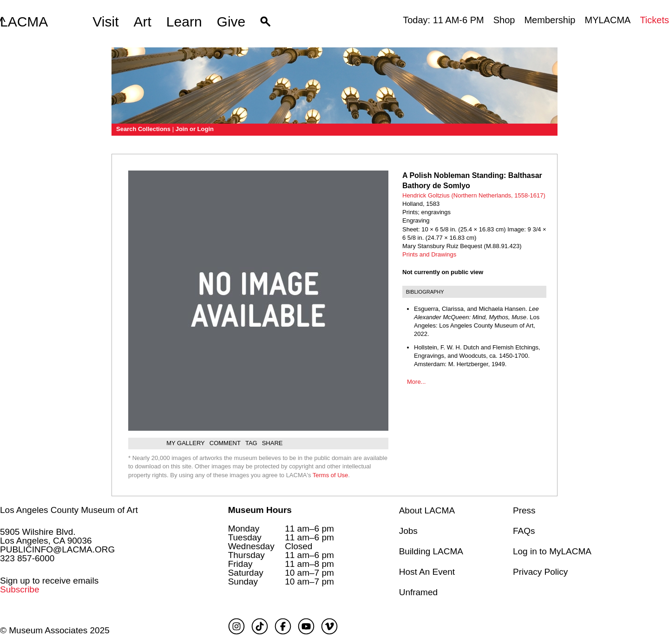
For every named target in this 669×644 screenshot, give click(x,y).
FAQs (524, 531)
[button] (266, 22)
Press (524, 510)
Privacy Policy (540, 572)
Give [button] (231, 22)
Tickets (654, 20)
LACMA (24, 22)
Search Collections (143, 129)
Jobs (408, 531)
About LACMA (427, 510)
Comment (225, 443)
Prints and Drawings (429, 254)
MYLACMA (607, 20)
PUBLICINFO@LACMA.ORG (57, 549)
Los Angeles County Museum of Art (69, 510)
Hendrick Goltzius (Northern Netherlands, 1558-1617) (474, 195)
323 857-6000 (27, 558)
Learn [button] (184, 22)
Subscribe (20, 589)
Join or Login (195, 129)
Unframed (418, 592)
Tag (251, 443)
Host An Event (427, 572)
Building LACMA (431, 551)
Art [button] (143, 22)
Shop (504, 20)
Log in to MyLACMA (552, 551)
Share (272, 443)
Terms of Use (331, 475)
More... (416, 382)
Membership (550, 20)
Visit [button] (105, 22)
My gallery (186, 443)
